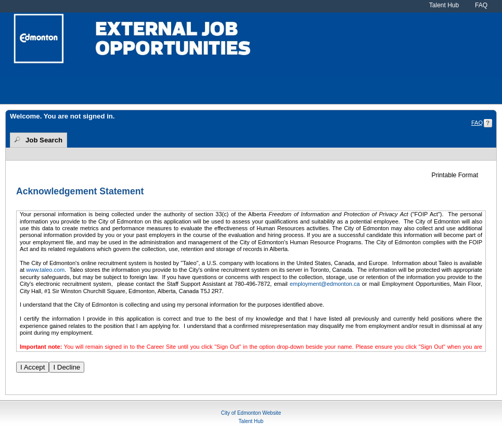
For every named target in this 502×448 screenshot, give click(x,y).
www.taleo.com (45, 270)
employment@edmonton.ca (325, 284)
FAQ (481, 5)
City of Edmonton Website (251, 413)
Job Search (44, 140)
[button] (459, 175)
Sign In (483, 115)
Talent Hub (444, 5)
